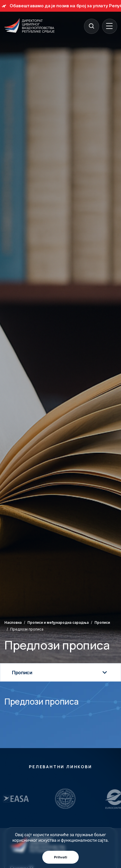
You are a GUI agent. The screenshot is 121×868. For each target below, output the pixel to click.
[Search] (91, 26)
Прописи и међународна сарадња (58, 622)
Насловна (13, 622)
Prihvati (60, 857)
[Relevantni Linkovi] (45, 799)
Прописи (102, 622)
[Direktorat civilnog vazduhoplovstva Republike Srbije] (29, 26)
